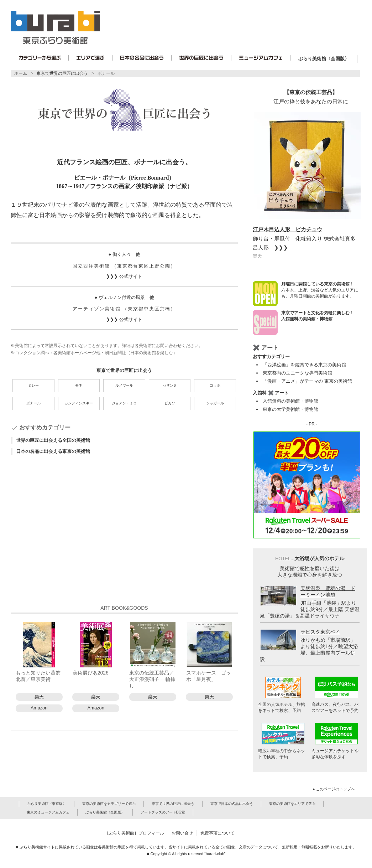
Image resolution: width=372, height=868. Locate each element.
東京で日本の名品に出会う (232, 804)
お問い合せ (182, 833)
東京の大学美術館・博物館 (290, 409)
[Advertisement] (124, 532)
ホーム (21, 73)
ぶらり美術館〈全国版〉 (324, 59)
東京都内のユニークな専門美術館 (297, 373)
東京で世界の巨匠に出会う (62, 73)
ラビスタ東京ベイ (320, 632)
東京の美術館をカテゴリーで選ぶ (109, 804)
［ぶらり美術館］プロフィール (134, 833)
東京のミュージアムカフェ (48, 812)
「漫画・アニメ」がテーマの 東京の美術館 (307, 381)
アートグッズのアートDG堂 (163, 812)
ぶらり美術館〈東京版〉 (47, 804)
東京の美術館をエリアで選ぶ (292, 804)
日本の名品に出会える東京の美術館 (53, 451)
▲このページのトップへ (334, 789)
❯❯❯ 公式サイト (124, 276)
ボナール (106, 73)
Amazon (39, 708)
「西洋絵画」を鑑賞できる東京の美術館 (304, 365)
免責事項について (218, 833)
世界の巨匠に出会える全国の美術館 (53, 440)
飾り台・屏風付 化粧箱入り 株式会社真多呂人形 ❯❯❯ (304, 238)
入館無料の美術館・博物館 (290, 401)
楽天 (39, 697)
